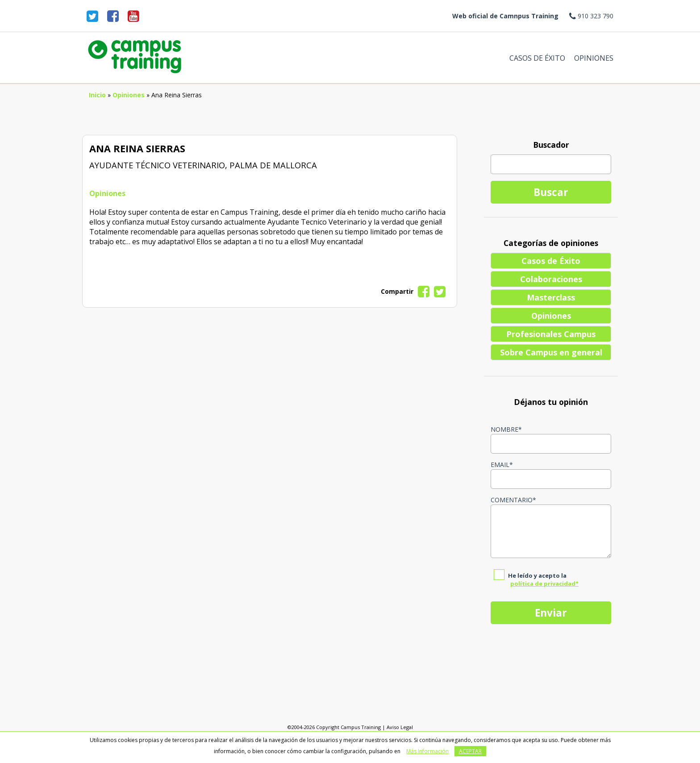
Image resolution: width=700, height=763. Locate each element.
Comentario (513, 500)
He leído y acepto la (543, 580)
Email (502, 465)
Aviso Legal (400, 727)
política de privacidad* (544, 584)
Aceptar (470, 751)
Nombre (506, 429)
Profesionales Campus (551, 334)
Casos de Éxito (537, 58)
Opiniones (594, 58)
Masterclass (551, 297)
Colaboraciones (551, 279)
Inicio (97, 95)
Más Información (427, 751)
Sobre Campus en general (551, 352)
